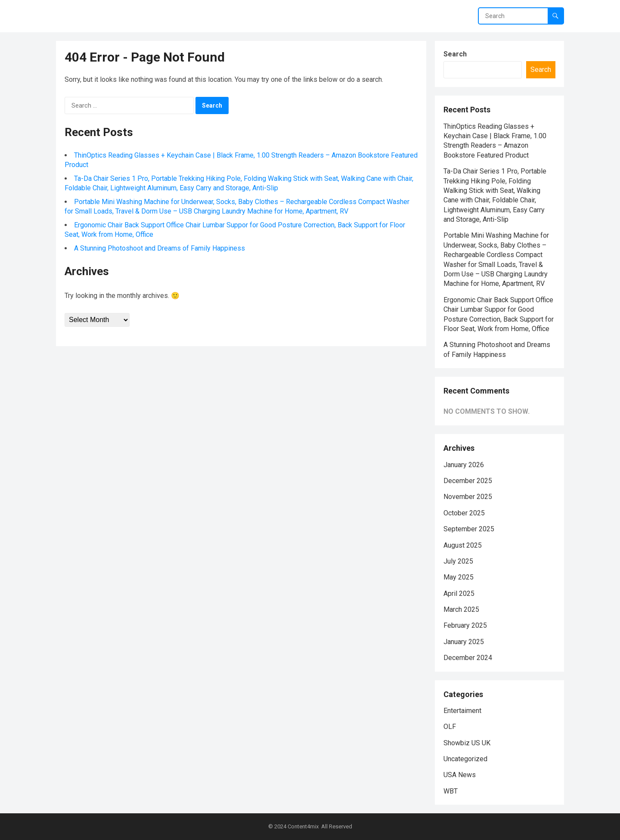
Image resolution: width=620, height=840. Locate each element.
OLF (450, 727)
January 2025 (464, 642)
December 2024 (468, 658)
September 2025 (469, 529)
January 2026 (464, 465)
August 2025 (463, 545)
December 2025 (468, 481)
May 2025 (459, 577)
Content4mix (303, 826)
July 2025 (458, 561)
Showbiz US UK (467, 743)
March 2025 (461, 609)
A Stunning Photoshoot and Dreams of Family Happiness (160, 248)
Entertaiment (462, 711)
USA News (460, 775)
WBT (451, 791)
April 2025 (459, 594)
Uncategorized (465, 759)
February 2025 (465, 625)
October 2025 (464, 513)
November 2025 (468, 497)
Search (455, 54)
